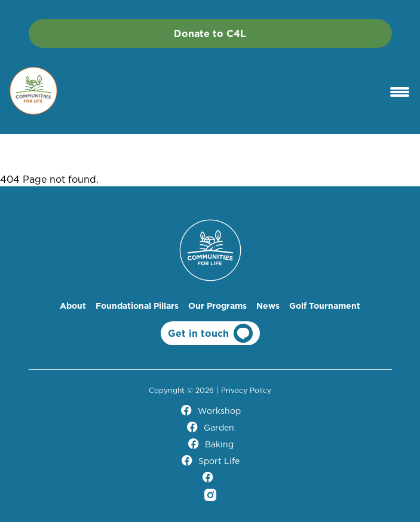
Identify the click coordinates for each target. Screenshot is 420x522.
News (268, 306)
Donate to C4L (210, 33)
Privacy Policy (246, 390)
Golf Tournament (325, 306)
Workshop (210, 411)
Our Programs (217, 306)
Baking (210, 444)
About (73, 306)
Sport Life (210, 461)
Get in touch (210, 333)
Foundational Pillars (137, 306)
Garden (210, 428)
